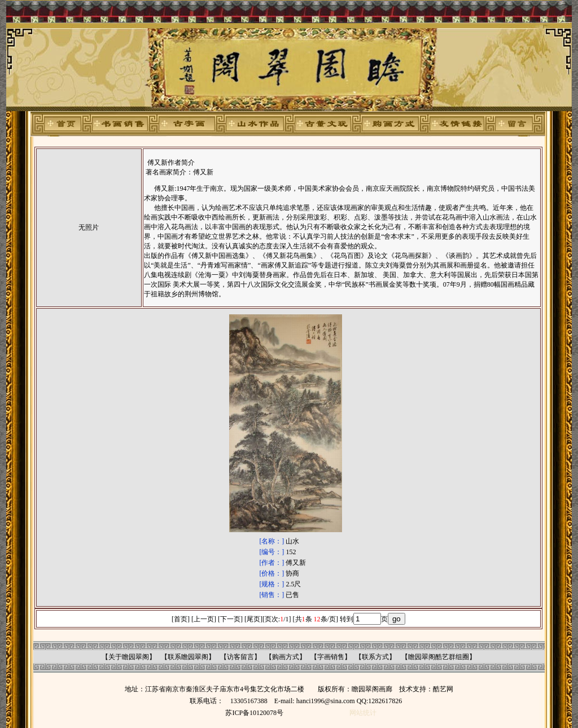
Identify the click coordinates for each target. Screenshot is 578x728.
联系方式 (375, 657)
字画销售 (331, 657)
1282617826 (385, 701)
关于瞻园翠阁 (129, 657)
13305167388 (249, 701)
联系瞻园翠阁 (188, 657)
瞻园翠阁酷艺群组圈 (439, 657)
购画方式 (286, 657)
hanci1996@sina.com (326, 701)
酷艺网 (443, 689)
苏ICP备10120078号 (254, 713)
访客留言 (240, 657)
